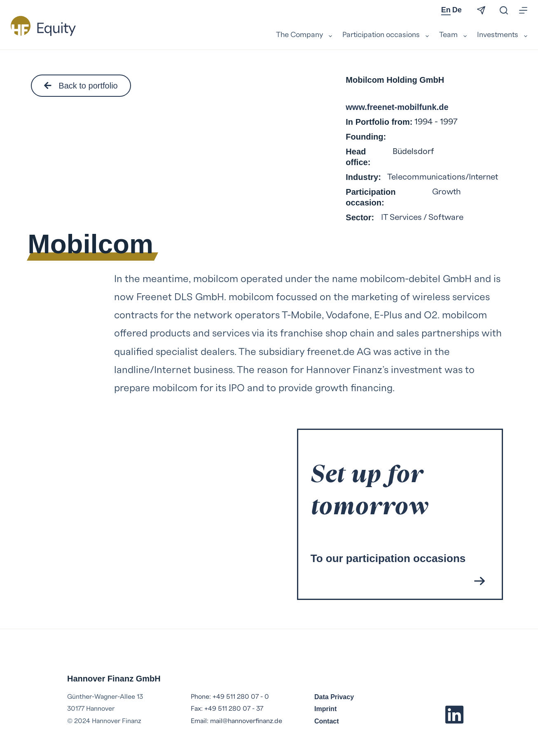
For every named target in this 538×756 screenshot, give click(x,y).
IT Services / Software (422, 217)
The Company (305, 35)
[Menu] (523, 10)
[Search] (504, 10)
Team (454, 35)
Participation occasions (387, 35)
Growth (447, 192)
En (446, 10)
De (457, 10)
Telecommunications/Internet (443, 177)
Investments (502, 35)
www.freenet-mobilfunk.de (397, 107)
